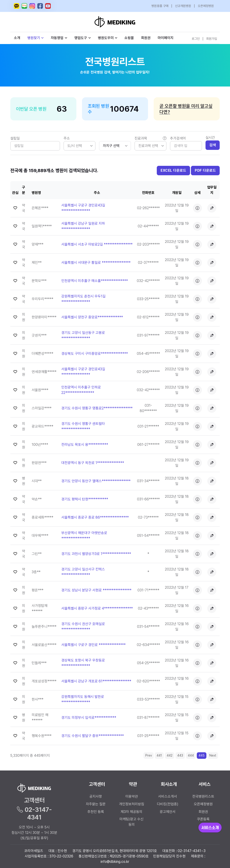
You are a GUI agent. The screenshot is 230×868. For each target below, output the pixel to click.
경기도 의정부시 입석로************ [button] (89, 718)
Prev (149, 755)
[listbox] (80, 146)
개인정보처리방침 (132, 804)
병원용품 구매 (160, 6)
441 (159, 755)
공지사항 (96, 796)
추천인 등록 (96, 812)
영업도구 (81, 38)
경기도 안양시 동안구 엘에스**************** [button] (96, 481)
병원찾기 (36, 38)
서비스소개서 (168, 796)
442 (170, 755)
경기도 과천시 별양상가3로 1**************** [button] (96, 554)
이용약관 (132, 796)
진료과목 (150, 138)
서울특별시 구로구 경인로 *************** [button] (93, 645)
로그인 (196, 39)
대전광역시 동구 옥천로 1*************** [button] (93, 463)
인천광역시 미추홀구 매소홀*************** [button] (95, 281)
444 (191, 755)
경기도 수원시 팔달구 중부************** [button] (93, 736)
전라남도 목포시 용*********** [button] (85, 445)
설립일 (15, 138)
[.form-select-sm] (115, 146)
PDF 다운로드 (205, 170)
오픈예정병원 (206, 6)
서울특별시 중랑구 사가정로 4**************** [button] (97, 608)
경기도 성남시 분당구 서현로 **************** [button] (96, 590)
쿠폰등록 (203, 819)
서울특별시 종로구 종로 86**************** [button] (95, 517)
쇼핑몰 (129, 38)
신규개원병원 (183, 6)
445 (202, 755)
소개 (17, 38)
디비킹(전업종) (168, 804)
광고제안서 (168, 812)
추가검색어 (178, 138)
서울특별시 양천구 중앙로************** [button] (92, 317)
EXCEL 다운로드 (173, 170)
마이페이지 (166, 38)
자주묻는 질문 (96, 804)
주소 (67, 138)
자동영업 (59, 38)
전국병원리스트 (203, 796)
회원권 (146, 38)
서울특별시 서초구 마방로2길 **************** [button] (97, 244)
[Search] (186, 146)
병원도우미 (108, 38)
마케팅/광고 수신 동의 (132, 822)
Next (213, 755)
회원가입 (212, 39)
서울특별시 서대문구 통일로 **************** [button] (96, 263)
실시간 (210, 138)
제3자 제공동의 (132, 812)
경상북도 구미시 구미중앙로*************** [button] (95, 354)
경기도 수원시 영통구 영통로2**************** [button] (97, 408)
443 (180, 755)
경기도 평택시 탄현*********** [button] (85, 499)
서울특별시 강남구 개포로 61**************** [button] (96, 681)
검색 (213, 145)
